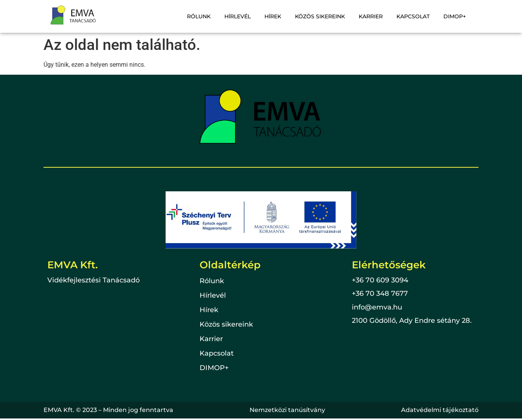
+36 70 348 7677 (380, 293)
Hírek (273, 16)
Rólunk (199, 16)
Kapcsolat (413, 16)
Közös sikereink (320, 16)
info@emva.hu (377, 307)
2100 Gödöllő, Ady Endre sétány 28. (412, 321)
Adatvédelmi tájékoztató (440, 410)
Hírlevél (238, 16)
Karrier (371, 16)
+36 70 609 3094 (380, 280)
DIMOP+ (455, 16)
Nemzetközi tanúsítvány (287, 410)
